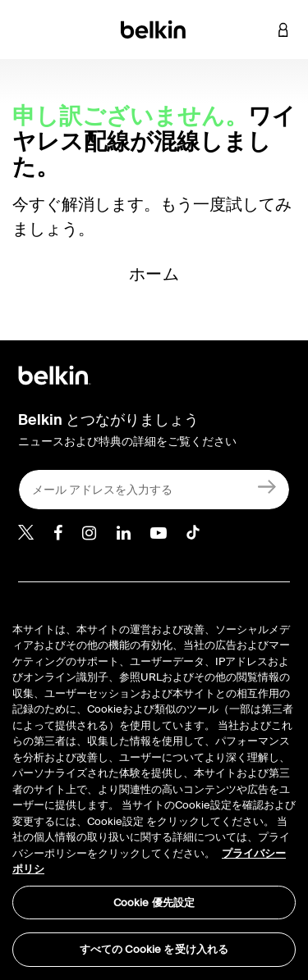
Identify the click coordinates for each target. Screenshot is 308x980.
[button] (259, 30)
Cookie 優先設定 (154, 903)
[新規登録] (267, 486)
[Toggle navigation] (25, 30)
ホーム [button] (154, 274)
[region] (154, 784)
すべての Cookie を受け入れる (154, 949)
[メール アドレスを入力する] (154, 490)
